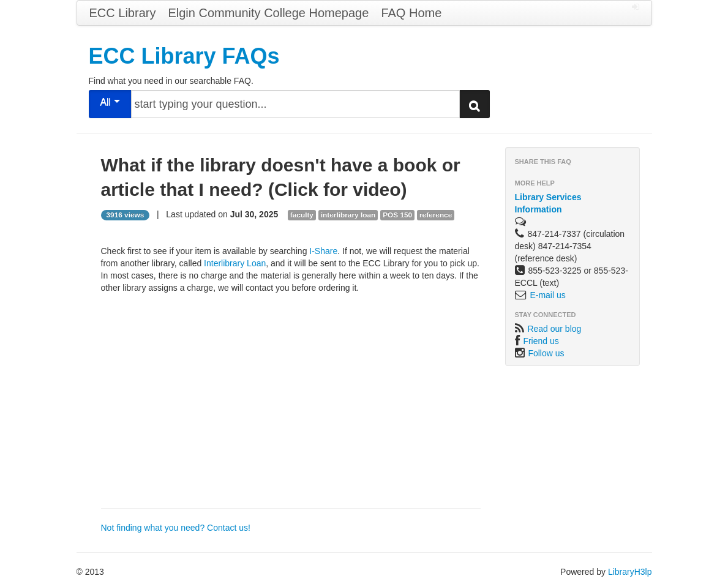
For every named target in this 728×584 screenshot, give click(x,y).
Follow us (546, 353)
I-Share (323, 251)
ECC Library (123, 13)
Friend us (541, 341)
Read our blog (554, 329)
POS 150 (397, 215)
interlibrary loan (348, 215)
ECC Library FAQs (184, 56)
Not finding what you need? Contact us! (176, 528)
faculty (302, 215)
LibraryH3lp (630, 572)
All (110, 102)
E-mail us (547, 295)
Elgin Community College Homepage (268, 13)
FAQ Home (411, 13)
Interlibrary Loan (235, 263)
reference (436, 215)
